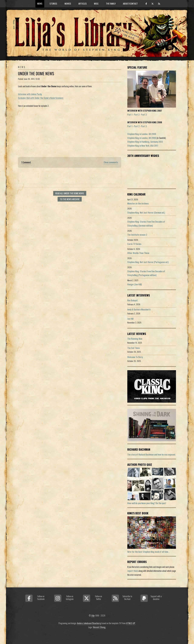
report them (133, 571)
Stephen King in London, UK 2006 (142, 134)
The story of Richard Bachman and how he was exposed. (151, 454)
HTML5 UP (131, 623)
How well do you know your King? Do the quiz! (147, 503)
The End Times (134, 348)
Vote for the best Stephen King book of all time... (148, 552)
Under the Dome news (36, 74)
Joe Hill (130, 319)
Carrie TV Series (134, 244)
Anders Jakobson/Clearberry (89, 623)
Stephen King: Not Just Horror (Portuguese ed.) (148, 262)
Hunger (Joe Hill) (135, 284)
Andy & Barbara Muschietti (139, 309)
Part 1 (130, 115)
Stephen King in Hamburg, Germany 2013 (145, 142)
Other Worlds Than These (138, 253)
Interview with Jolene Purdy (30, 94)
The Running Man (135, 339)
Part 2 (137, 115)
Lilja (93, 615)
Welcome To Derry (135, 357)
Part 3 (144, 115)
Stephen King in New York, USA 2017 (143, 146)
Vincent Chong (99, 627)
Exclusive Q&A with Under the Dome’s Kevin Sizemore (41, 98)
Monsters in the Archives (138, 203)
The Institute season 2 (137, 235)
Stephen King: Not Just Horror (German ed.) (146, 213)
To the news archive (70, 199)
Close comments (111, 162)
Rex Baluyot (132, 300)
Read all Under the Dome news (70, 193)
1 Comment (26, 162)
